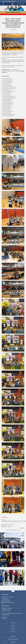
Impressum (4, 617)
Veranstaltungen (13, 639)
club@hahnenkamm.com (9, 603)
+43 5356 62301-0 (7, 601)
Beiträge (13, 642)
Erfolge (13, 628)
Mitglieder (13, 636)
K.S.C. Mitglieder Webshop (9, 1)
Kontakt (13, 631)
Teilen (22, 528)
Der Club (13, 623)
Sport (13, 625)
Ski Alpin (10, 526)
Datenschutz (5, 618)
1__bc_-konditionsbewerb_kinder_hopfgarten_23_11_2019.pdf (14, 520)
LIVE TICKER (21, 4)
